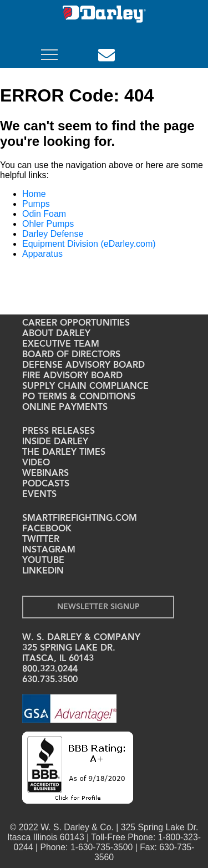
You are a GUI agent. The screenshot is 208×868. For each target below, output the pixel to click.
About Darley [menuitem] (56, 334)
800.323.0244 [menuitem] (50, 669)
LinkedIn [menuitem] (43, 571)
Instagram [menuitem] (49, 550)
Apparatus (42, 254)
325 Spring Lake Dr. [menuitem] (69, 648)
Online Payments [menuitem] (65, 408)
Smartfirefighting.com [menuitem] (80, 519)
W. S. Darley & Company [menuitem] (81, 638)
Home (34, 194)
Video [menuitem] (36, 463)
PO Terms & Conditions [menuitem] (79, 397)
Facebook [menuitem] (47, 529)
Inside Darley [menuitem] (55, 442)
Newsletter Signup (98, 607)
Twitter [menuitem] (41, 540)
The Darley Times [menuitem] (64, 453)
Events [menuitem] (39, 495)
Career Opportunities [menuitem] (76, 323)
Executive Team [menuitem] (61, 344)
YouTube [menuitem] (43, 561)
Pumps (36, 204)
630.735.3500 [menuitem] (50, 680)
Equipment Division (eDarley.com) (89, 244)
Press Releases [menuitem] (59, 432)
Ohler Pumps (48, 224)
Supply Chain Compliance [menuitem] (85, 387)
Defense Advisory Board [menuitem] (83, 366)
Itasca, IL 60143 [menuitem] (58, 659)
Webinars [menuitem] (45, 474)
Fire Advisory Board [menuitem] (72, 376)
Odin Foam (44, 214)
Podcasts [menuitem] (46, 484)
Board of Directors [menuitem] (71, 355)
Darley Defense (53, 234)
